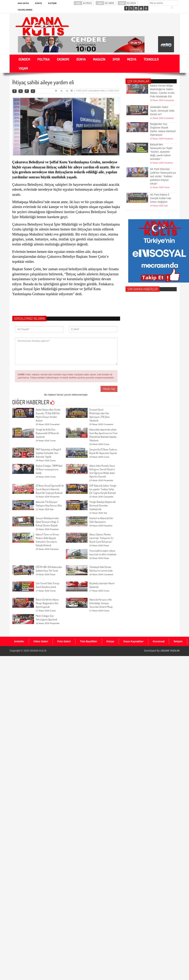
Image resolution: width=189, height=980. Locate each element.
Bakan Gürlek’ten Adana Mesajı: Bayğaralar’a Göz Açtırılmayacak (47, 603)
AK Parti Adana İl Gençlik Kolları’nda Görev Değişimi (161, 191)
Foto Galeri (64, 641)
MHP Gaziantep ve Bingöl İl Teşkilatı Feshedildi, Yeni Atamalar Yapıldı (48, 453)
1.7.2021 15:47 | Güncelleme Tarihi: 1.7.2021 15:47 (95, 91)
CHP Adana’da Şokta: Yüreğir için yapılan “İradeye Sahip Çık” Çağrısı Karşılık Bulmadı (103, 489)
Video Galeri (41, 641)
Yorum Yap (109, 389)
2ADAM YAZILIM (170, 651)
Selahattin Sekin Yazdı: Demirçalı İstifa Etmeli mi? (162, 103)
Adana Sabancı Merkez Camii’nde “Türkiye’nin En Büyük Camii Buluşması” (101, 538)
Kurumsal (159, 641)
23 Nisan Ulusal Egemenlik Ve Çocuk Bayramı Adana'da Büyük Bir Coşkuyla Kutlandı (50, 489)
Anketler (19, 641)
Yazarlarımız (25, 10)
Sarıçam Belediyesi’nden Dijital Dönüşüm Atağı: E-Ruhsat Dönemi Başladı (48, 522)
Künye (39, 3)
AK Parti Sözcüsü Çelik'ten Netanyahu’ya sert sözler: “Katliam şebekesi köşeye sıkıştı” (163, 165)
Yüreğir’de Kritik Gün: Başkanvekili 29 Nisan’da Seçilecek (47, 433)
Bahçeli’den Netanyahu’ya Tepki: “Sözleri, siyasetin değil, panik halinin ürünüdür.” (161, 141)
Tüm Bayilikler (89, 641)
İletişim (52, 3)
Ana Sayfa (23, 3)
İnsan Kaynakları (133, 641)
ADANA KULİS (38, 651)
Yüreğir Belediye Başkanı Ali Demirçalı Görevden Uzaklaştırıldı (102, 505)
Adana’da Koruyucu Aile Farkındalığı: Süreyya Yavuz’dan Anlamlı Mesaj (101, 603)
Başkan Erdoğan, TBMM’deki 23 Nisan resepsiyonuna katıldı (49, 469)
